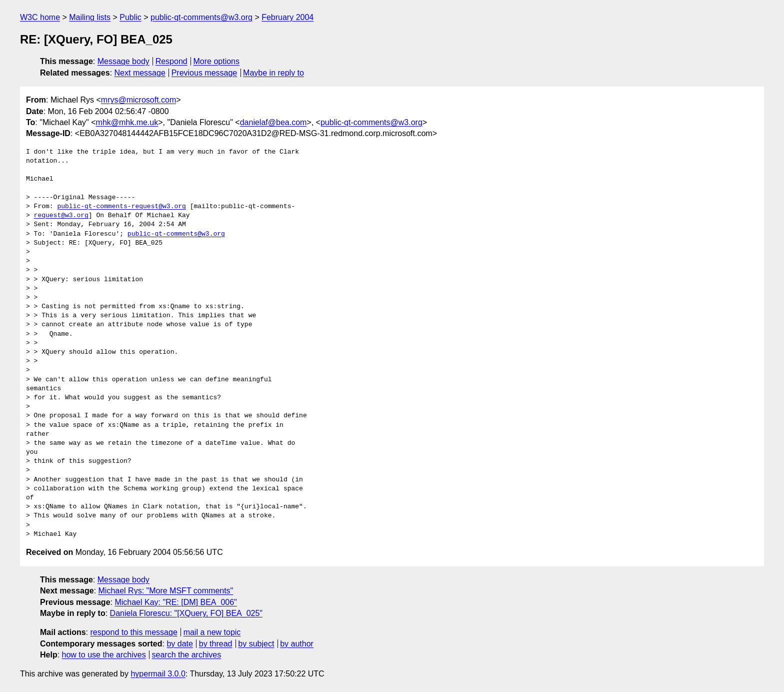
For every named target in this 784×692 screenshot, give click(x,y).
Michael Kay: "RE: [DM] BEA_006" (175, 602)
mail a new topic (212, 632)
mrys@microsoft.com (138, 100)
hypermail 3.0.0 (158, 674)
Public (130, 17)
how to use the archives (104, 655)
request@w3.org (61, 216)
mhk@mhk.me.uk (127, 122)
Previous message (204, 73)
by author (297, 644)
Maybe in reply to (273, 73)
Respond (171, 61)
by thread (216, 644)
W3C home (40, 17)
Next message (140, 73)
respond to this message (133, 632)
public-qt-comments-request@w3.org (121, 207)
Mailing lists (90, 17)
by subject (256, 644)
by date (179, 644)
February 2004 (287, 17)
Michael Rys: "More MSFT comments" (166, 591)
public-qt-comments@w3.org (201, 17)
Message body (123, 61)
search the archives (187, 655)
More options (217, 61)
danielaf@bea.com (273, 122)
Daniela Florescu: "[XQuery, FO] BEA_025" (186, 613)
